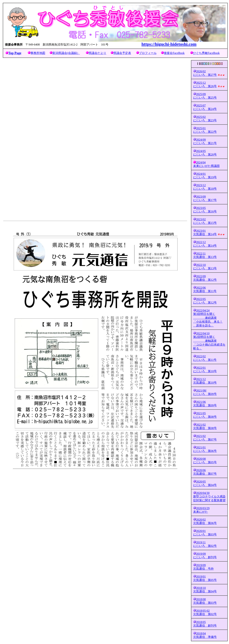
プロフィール (148, 53)
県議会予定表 (122, 53)
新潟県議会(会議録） (66, 53)
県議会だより (97, 53)
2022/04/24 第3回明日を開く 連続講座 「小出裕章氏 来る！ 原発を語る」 (208, 318)
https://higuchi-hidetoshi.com (169, 44)
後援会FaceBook (174, 53)
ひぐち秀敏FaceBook (206, 53)
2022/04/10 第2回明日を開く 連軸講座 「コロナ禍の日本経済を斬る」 (209, 341)
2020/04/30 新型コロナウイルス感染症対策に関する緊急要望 (209, 497)
